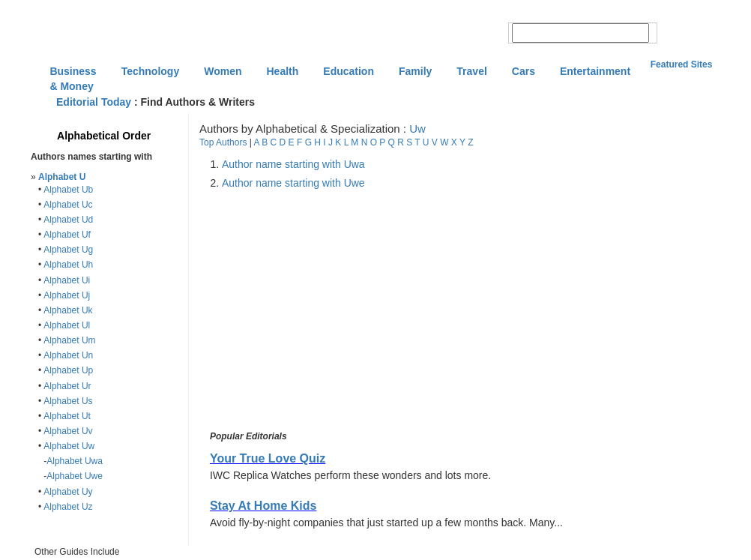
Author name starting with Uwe (293, 183)
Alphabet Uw (69, 446)
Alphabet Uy (68, 492)
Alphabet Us (68, 401)
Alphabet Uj (67, 295)
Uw (417, 129)
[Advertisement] (333, 310)
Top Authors (223, 142)
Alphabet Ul (67, 325)
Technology (151, 71)
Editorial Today (94, 102)
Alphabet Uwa (75, 461)
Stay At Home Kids (263, 506)
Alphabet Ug (68, 250)
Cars (524, 71)
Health (283, 71)
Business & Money (73, 73)
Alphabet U (62, 177)
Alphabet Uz (68, 507)
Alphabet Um (69, 340)
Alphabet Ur (67, 386)
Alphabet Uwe (75, 476)
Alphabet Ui (67, 280)
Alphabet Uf (67, 235)
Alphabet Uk (68, 310)
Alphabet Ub (68, 190)
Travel (471, 71)
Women (223, 71)
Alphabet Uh (68, 265)
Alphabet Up (68, 370)
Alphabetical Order (104, 136)
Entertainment (595, 71)
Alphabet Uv (68, 431)
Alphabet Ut (67, 416)
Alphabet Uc (68, 205)
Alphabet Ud (68, 220)
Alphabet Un (68, 355)
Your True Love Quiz (268, 458)
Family (415, 71)
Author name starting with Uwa (293, 164)
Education (349, 71)
